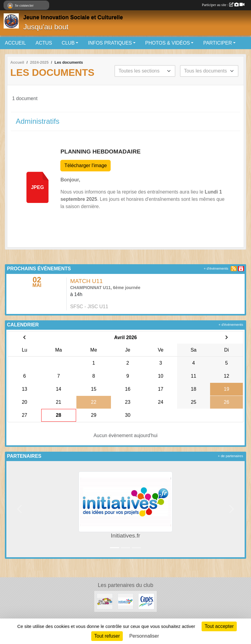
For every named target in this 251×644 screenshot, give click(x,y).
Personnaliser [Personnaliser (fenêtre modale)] (144, 636)
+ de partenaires (231, 456)
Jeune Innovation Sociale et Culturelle (73, 17)
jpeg (37, 187)
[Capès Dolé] (146, 601)
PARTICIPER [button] (218, 43)
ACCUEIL (15, 43)
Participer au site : (223, 5)
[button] (19, 509)
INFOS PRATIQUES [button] (110, 43)
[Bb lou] (105, 601)
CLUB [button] (68, 43)
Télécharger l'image (85, 165)
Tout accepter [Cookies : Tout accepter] (219, 626)
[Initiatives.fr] (126, 601)
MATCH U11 (87, 281)
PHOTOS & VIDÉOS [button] (167, 43)
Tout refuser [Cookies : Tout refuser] (107, 636)
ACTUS (44, 43)
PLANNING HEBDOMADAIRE (100, 152)
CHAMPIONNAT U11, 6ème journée (105, 288)
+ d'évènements (216, 268)
